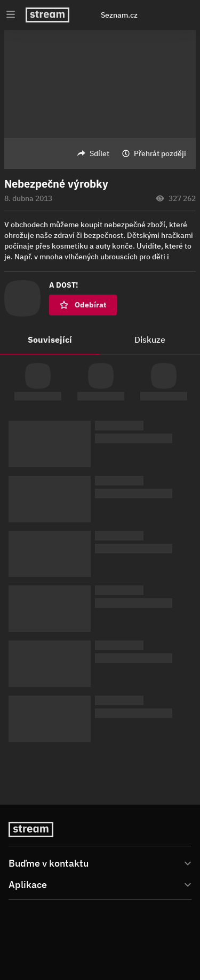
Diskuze (150, 339)
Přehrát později (160, 153)
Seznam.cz (119, 15)
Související (50, 339)
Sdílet (99, 153)
